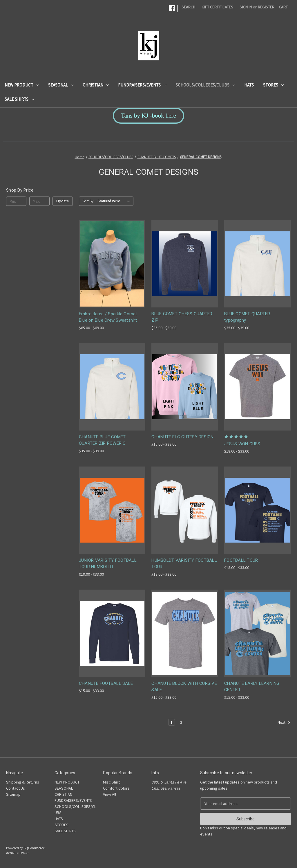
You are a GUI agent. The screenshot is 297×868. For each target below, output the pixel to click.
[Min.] (16, 201)
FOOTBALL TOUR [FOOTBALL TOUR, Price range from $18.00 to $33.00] (241, 560)
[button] (148, 116)
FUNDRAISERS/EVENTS (142, 85)
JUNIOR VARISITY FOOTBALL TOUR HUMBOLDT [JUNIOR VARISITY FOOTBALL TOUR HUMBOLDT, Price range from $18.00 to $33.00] (108, 564)
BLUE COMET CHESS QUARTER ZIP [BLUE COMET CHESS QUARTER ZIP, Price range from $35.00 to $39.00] (182, 317)
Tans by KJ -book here (148, 116)
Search (188, 7)
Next (284, 723)
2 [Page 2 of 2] (181, 722)
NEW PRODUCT (22, 85)
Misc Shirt (111, 782)
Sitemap (13, 794)
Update (63, 201)
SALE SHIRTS (19, 99)
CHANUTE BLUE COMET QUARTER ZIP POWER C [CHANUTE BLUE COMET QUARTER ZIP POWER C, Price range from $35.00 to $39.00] (102, 440)
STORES (273, 85)
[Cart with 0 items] (283, 7)
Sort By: (88, 201)
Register (266, 7)
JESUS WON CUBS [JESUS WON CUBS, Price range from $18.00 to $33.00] (242, 444)
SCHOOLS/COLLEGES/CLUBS (205, 85)
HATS (249, 85)
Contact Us (16, 788)
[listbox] (115, 201)
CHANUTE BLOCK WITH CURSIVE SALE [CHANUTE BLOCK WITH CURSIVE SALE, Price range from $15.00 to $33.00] (184, 687)
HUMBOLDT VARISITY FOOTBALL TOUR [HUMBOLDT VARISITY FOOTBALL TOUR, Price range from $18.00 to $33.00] (184, 564)
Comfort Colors (116, 788)
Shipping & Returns (23, 782)
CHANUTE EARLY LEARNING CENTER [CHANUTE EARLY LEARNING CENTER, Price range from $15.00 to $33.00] (252, 687)
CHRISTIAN (96, 85)
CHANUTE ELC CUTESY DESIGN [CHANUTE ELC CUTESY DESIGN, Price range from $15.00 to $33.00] (182, 437)
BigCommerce (34, 848)
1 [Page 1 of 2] (172, 722)
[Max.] (39, 201)
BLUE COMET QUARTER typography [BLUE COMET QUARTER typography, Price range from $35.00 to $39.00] (247, 317)
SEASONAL (61, 85)
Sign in (246, 7)
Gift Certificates (217, 7)
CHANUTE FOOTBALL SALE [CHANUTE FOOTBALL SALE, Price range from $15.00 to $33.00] (106, 683)
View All (109, 794)
